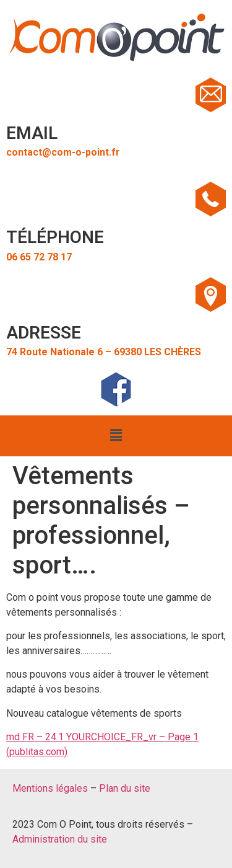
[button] (116, 436)
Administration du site (60, 839)
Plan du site (125, 788)
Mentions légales (50, 788)
